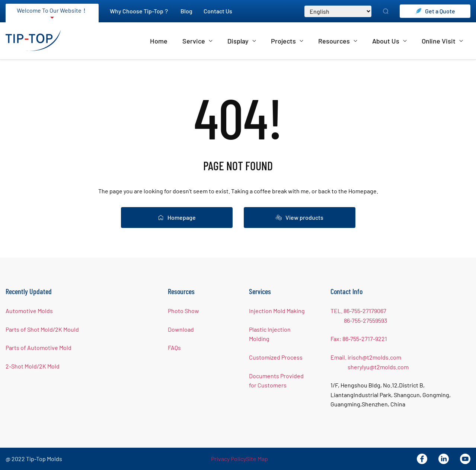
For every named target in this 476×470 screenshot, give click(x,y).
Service (197, 41)
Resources (338, 41)
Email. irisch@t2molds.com (366, 357)
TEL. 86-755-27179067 (358, 311)
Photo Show (183, 311)
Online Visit (442, 41)
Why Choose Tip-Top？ (140, 11)
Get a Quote (435, 11)
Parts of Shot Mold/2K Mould (42, 329)
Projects (287, 41)
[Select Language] (338, 11)
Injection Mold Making (277, 311)
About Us (389, 41)
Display (242, 41)
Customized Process (276, 357)
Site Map (257, 459)
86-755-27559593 (365, 320)
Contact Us (218, 11)
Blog (186, 11)
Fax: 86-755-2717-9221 (359, 339)
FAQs (174, 347)
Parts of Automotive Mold (39, 347)
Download (181, 329)
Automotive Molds (29, 311)
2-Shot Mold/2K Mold (33, 366)
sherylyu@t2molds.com (378, 367)
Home (159, 41)
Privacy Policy (229, 459)
